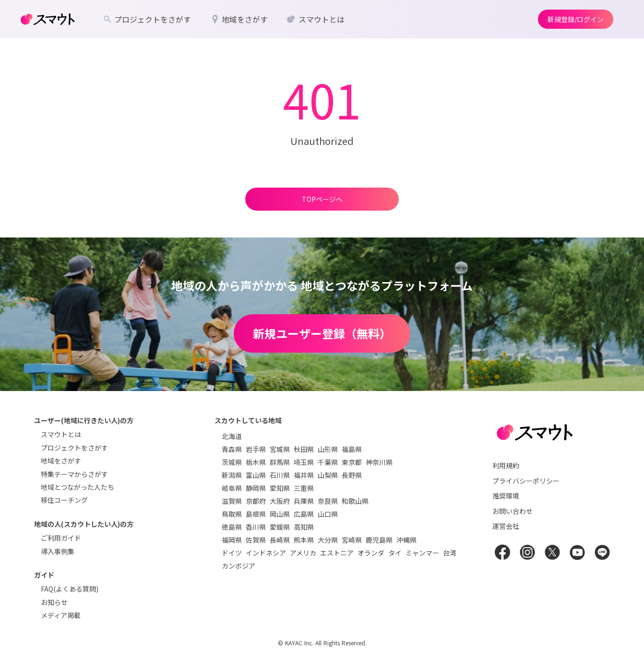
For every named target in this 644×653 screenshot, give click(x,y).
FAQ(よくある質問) (70, 589)
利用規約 (506, 465)
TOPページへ (322, 199)
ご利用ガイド (61, 538)
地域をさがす (61, 461)
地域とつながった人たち (78, 487)
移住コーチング (64, 500)
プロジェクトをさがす (74, 448)
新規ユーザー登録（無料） (322, 333)
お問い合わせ (513, 511)
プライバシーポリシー (526, 481)
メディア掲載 (61, 615)
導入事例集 (58, 551)
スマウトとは (61, 434)
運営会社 (506, 526)
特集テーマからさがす (74, 474)
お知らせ (54, 602)
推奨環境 (506, 496)
